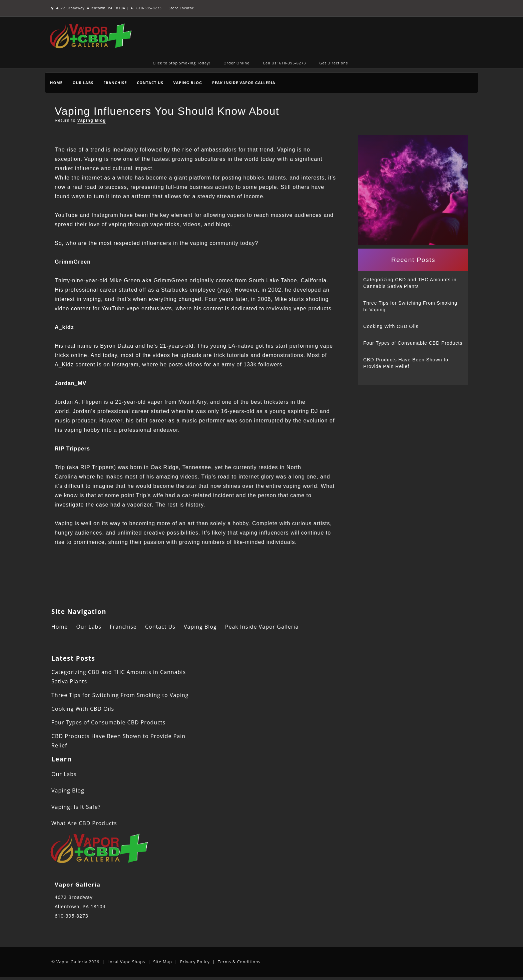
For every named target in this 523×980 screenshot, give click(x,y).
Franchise (115, 83)
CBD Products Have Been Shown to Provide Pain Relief (406, 363)
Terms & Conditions (239, 962)
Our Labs (83, 83)
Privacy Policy (195, 962)
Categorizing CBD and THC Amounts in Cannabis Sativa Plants (410, 283)
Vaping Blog (188, 83)
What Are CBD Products (84, 823)
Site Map (163, 962)
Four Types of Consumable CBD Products (413, 343)
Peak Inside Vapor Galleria (244, 83)
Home (56, 83)
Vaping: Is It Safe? (76, 807)
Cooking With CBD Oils (391, 326)
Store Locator (181, 8)
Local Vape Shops (126, 962)
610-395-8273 (146, 8)
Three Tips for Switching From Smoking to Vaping (410, 306)
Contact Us (150, 83)
